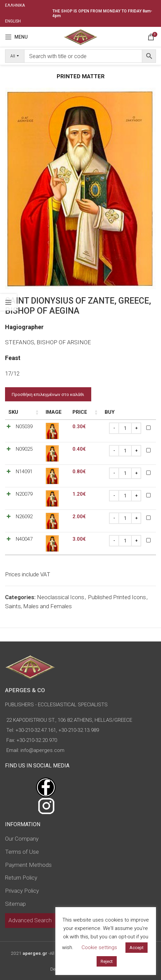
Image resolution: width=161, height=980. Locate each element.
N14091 (24, 472)
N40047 (24, 539)
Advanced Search (30, 920)
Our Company (22, 839)
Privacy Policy (22, 891)
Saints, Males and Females (38, 606)
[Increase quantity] (136, 428)
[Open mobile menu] (16, 37)
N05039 (24, 427)
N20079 (24, 494)
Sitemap (15, 904)
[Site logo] (80, 36)
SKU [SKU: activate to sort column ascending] (13, 412)
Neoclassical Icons (61, 597)
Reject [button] (107, 961)
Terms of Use (22, 852)
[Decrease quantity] (114, 428)
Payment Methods (28, 865)
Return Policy (21, 878)
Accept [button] (137, 948)
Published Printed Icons (117, 597)
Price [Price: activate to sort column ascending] (80, 412)
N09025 (24, 449)
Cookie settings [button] (99, 947)
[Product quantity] (125, 428)
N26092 (24, 517)
